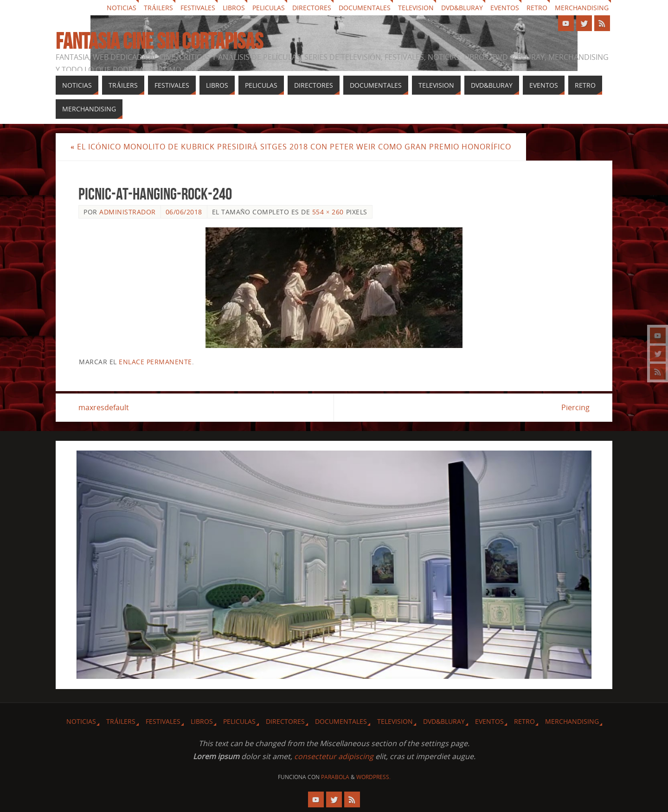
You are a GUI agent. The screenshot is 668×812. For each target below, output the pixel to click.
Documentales (365, 8)
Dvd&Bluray (462, 8)
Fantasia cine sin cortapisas (159, 41)
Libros (234, 8)
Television (416, 8)
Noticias (122, 8)
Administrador (128, 212)
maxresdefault (104, 407)
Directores (312, 8)
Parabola (335, 777)
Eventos (505, 8)
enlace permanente (155, 362)
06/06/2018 (184, 212)
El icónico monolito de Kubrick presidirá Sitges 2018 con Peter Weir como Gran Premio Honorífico (291, 147)
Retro (537, 8)
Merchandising (582, 8)
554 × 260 (328, 212)
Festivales (198, 8)
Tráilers (158, 8)
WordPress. (373, 777)
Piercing (575, 407)
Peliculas (269, 8)
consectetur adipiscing (334, 756)
